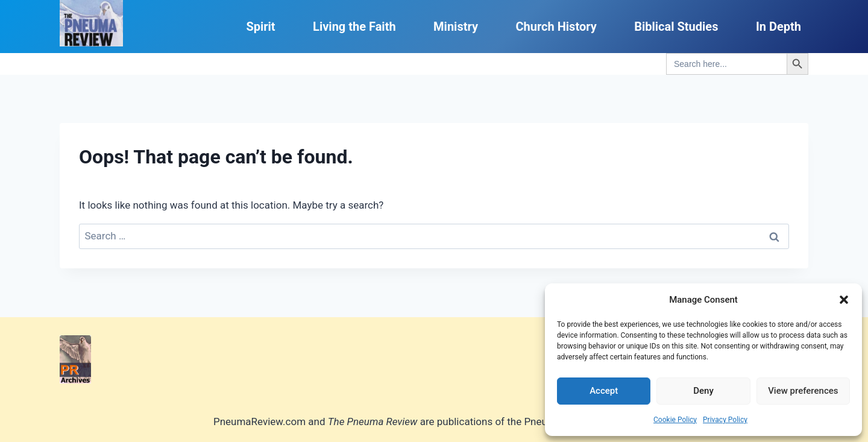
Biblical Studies (676, 27)
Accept (604, 391)
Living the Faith (354, 27)
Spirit (260, 27)
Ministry (456, 27)
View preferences (803, 391)
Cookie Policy (675, 420)
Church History (556, 27)
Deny (703, 391)
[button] (844, 300)
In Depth (778, 27)
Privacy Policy (725, 420)
